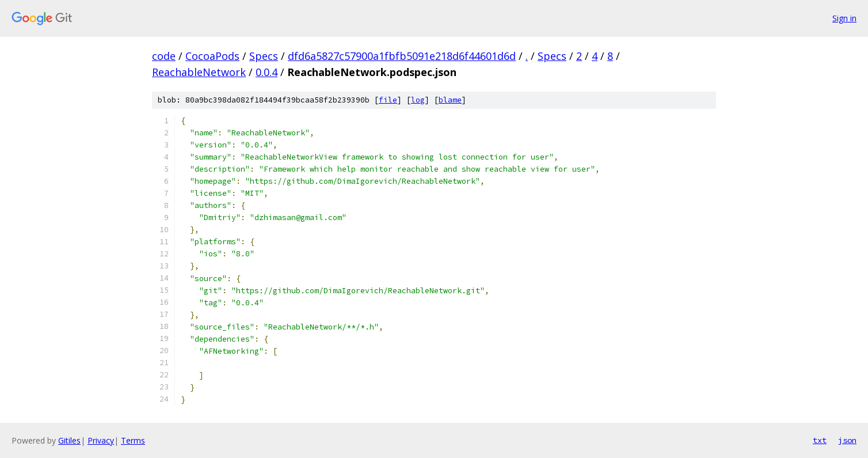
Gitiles (69, 440)
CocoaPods (212, 56)
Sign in (844, 18)
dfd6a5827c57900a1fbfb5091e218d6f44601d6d (402, 56)
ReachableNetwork (199, 72)
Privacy (101, 440)
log (418, 100)
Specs (264, 56)
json (847, 440)
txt (820, 440)
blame (450, 100)
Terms (133, 440)
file (388, 100)
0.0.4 (267, 72)
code (164, 56)
